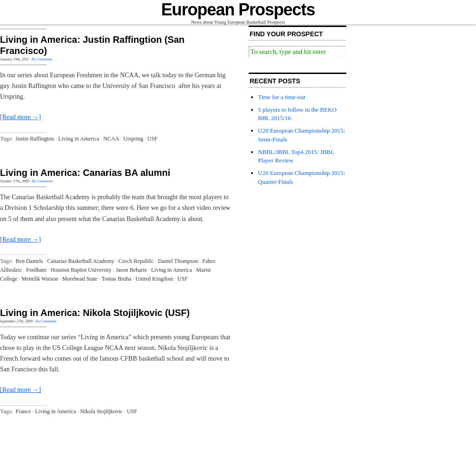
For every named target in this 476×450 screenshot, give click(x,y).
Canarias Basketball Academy (81, 261)
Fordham (36, 270)
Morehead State (80, 279)
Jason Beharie (131, 270)
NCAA (111, 139)
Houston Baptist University (81, 270)
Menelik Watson (40, 279)
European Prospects (238, 10)
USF (152, 139)
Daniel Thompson (178, 261)
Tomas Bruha (116, 279)
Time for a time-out (282, 97)
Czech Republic (136, 261)
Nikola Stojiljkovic (101, 411)
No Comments (42, 59)
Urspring (133, 139)
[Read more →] (20, 117)
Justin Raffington (35, 139)
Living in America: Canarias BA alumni (85, 173)
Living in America (79, 139)
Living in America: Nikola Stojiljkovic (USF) (95, 313)
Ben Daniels (30, 261)
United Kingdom (155, 279)
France (23, 411)
